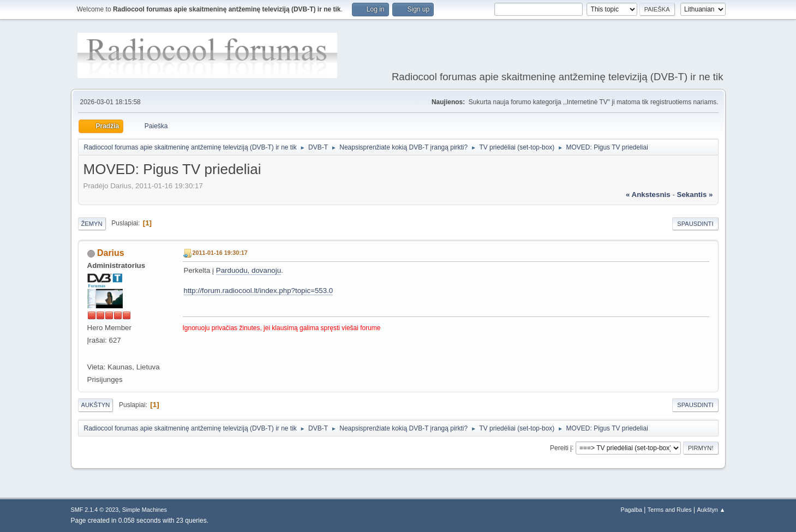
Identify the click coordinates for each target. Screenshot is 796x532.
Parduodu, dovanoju (249, 270)
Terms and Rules (670, 510)
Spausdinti (695, 224)
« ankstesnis (648, 195)
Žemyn (92, 224)
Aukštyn (96, 405)
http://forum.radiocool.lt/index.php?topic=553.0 (259, 291)
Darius (111, 253)
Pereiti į (561, 447)
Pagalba (631, 510)
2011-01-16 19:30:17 (220, 253)
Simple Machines (145, 510)
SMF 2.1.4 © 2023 (95, 510)
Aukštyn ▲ (711, 510)
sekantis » (695, 195)
